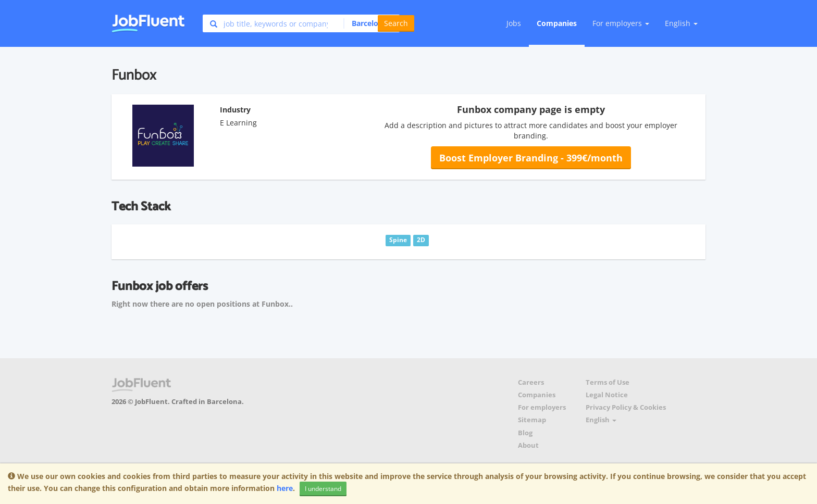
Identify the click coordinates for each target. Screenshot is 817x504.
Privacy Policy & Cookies (626, 407)
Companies (557, 23)
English (681, 23)
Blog (525, 433)
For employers (542, 407)
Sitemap (532, 420)
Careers (531, 382)
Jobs (514, 23)
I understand (323, 489)
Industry (235, 110)
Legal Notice (607, 395)
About (528, 445)
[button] (369, 23)
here (285, 488)
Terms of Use (608, 382)
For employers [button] (621, 23)
